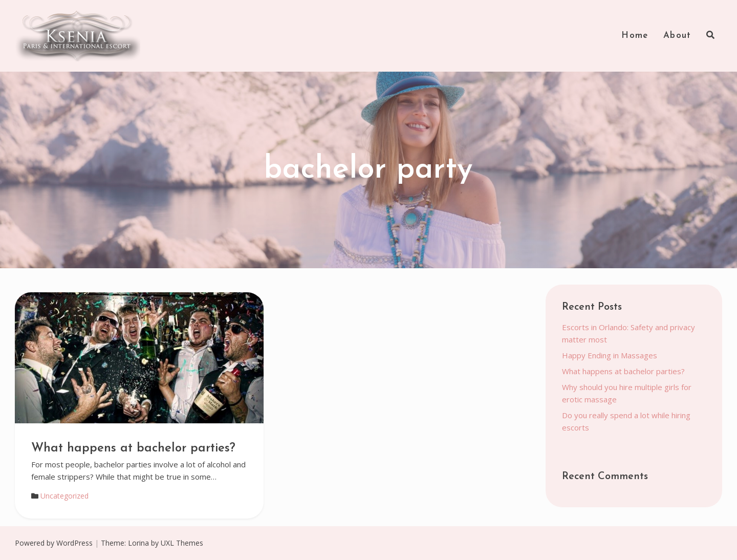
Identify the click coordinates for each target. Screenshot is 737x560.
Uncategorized (64, 496)
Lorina (138, 543)
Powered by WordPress (54, 543)
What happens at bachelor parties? (133, 448)
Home (635, 36)
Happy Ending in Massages (610, 355)
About (677, 36)
